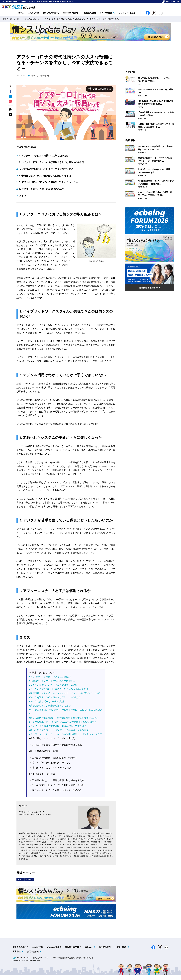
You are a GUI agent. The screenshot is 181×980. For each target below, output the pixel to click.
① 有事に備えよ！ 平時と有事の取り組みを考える (58, 785)
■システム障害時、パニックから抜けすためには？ (54, 690)
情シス (34, 80)
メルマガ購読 (106, 16)
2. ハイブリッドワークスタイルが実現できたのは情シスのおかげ (52, 167)
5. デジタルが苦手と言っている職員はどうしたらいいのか (48, 187)
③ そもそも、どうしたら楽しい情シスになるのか (57, 795)
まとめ (22, 200)
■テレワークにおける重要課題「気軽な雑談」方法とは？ (58, 731)
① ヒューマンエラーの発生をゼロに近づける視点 (57, 750)
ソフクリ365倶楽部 (127, 16)
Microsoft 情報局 (54, 952)
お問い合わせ (33, 956)
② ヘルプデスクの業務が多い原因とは (51, 767)
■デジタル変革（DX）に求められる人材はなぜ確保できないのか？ (63, 727)
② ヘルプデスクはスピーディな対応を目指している (58, 790)
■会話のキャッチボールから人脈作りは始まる (52, 686)
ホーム (21, 16)
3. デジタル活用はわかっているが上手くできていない (46, 174)
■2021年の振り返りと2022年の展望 (46, 706)
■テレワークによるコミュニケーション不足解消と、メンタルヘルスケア (66, 739)
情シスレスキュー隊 (11, 24)
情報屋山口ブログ (73, 952)
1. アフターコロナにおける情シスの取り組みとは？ (45, 160)
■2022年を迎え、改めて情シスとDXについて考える (55, 702)
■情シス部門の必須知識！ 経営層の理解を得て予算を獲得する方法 (63, 723)
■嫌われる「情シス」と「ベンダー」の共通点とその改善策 (59, 735)
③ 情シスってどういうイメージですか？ (52, 772)
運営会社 (17, 956)
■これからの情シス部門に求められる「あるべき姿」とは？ (59, 694)
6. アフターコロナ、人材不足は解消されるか (42, 194)
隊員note (88, 952)
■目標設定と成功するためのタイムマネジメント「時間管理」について (64, 698)
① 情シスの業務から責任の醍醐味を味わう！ (55, 762)
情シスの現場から (51, 16)
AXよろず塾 (34, 16)
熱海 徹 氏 (44, 80)
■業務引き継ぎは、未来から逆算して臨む (50, 710)
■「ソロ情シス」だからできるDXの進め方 (50, 682)
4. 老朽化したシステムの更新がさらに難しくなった (45, 180)
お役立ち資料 (90, 16)
